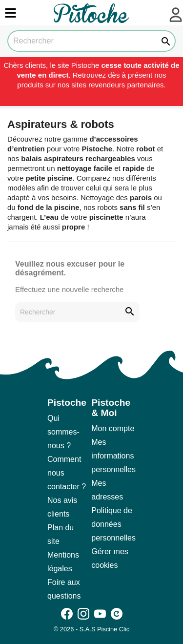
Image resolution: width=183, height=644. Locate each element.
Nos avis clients (62, 507)
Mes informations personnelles (113, 456)
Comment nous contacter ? (67, 473)
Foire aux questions (64, 589)
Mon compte (113, 428)
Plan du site (61, 534)
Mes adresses (107, 490)
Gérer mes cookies (110, 558)
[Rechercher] (91, 41)
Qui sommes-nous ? (63, 432)
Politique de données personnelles (113, 524)
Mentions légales (63, 562)
